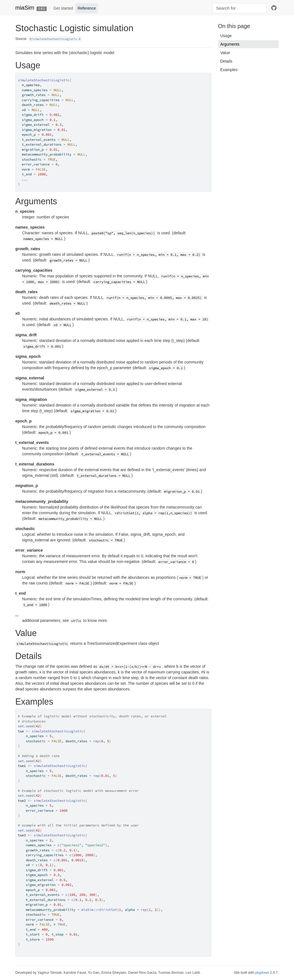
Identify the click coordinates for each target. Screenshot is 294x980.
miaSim (25, 8)
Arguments (230, 44)
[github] (274, 8)
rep (96, 741)
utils (76, 621)
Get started (63, 8)
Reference (87, 8)
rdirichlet (107, 910)
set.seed (26, 726)
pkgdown (262, 973)
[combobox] (240, 8)
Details (226, 61)
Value (225, 53)
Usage (226, 36)
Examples (229, 70)
